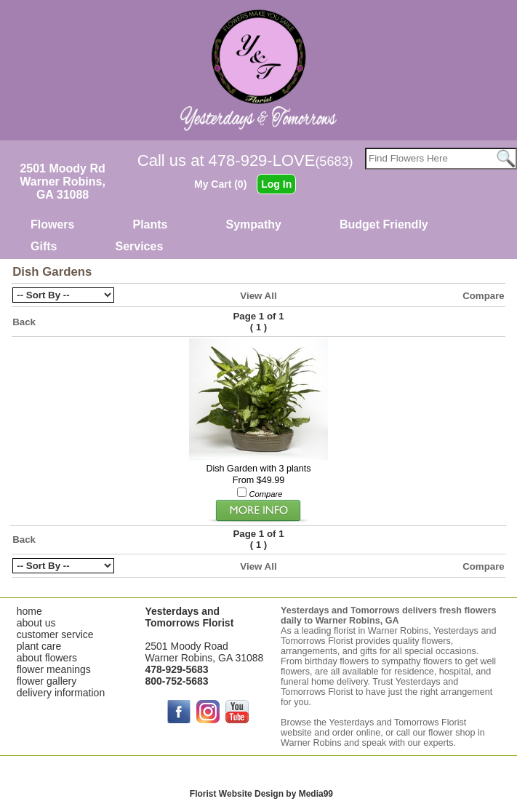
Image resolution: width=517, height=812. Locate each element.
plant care (39, 646)
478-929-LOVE (281, 160)
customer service (55, 634)
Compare (484, 296)
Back (24, 322)
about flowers (47, 658)
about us (36, 623)
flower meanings (54, 669)
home (29, 611)
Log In (276, 184)
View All (258, 296)
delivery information (61, 693)
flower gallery (47, 681)
